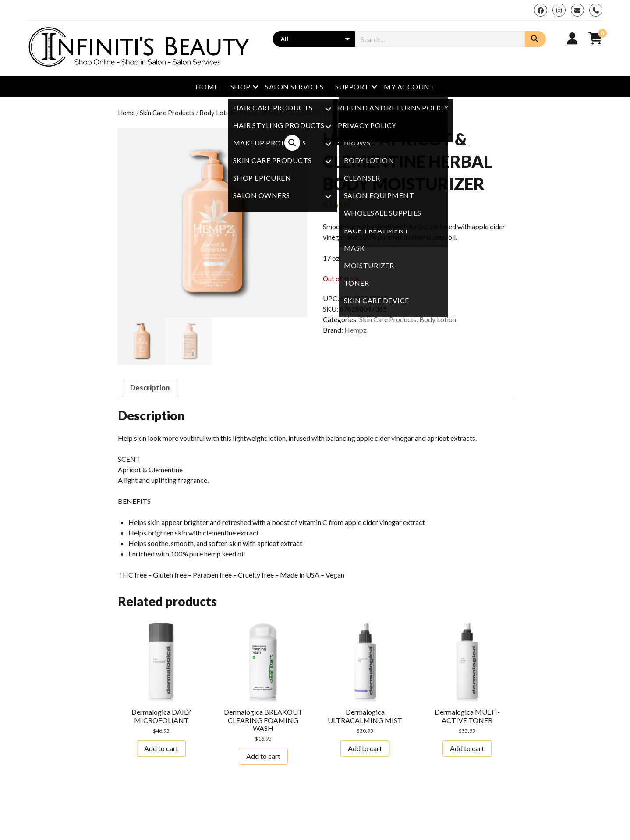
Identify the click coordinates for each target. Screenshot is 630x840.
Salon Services (294, 87)
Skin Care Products (167, 113)
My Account (409, 87)
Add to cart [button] (161, 748)
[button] (292, 143)
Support (352, 87)
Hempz (356, 330)
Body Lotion (217, 113)
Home (207, 87)
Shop (241, 87)
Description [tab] (150, 388)
